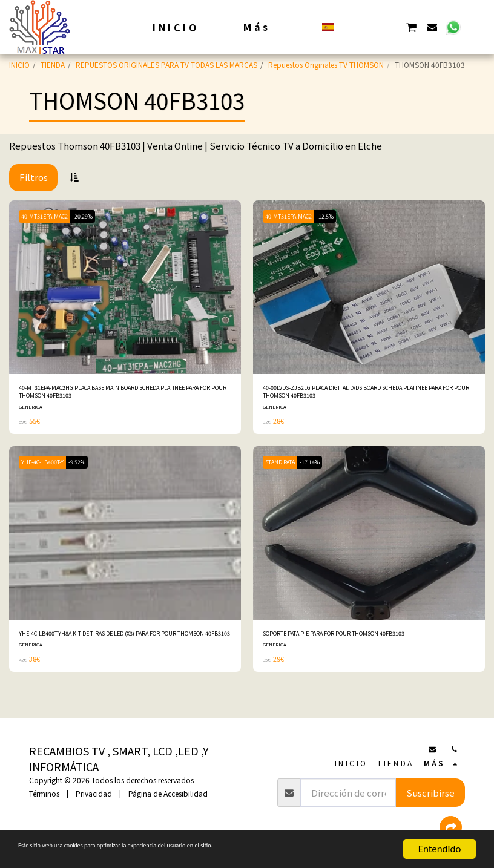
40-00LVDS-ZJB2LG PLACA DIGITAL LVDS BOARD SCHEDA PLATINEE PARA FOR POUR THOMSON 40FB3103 (357, 394)
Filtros (34, 177)
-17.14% (320, 467)
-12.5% (335, 216)
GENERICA (31, 412)
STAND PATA (284, 467)
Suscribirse (430, 793)
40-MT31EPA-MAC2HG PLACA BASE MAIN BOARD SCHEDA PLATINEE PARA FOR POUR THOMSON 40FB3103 (114, 394)
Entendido (440, 849)
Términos (44, 793)
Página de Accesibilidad (168, 793)
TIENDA (53, 64)
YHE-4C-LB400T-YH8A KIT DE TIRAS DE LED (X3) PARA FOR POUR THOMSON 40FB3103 (114, 646)
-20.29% (93, 216)
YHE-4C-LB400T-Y (45, 467)
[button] (349, 27)
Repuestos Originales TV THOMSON (326, 64)
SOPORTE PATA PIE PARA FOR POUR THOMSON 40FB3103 (359, 640)
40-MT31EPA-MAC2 (48, 216)
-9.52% (86, 467)
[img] (125, 287)
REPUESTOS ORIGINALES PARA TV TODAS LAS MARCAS (166, 64)
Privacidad (94, 793)
